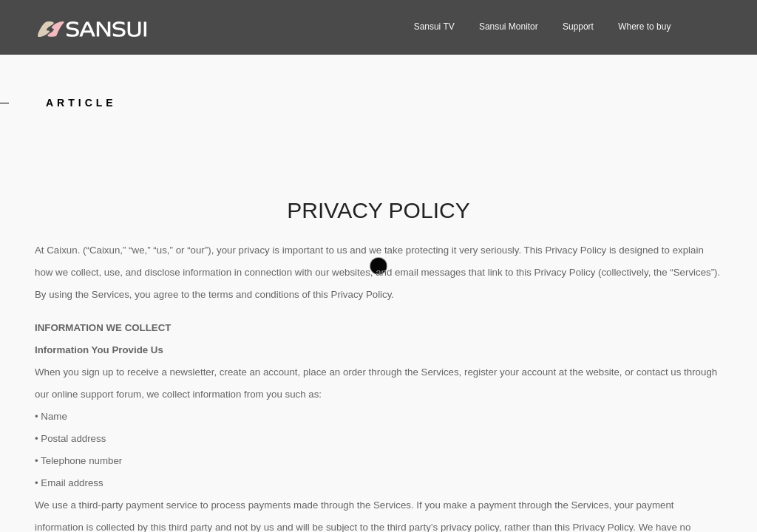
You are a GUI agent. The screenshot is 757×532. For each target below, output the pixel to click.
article (81, 103)
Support (578, 27)
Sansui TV (434, 27)
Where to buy (644, 27)
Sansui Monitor (509, 27)
